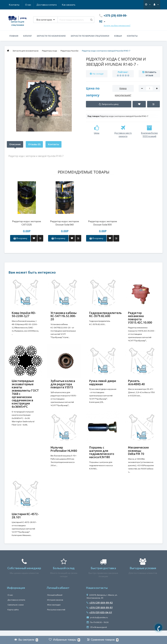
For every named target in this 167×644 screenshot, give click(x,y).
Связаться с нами (16, 610)
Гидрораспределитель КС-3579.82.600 (105, 314)
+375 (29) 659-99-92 (100, 608)
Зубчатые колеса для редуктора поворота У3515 (63, 385)
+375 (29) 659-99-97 (100, 613)
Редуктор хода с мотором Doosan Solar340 (65, 223)
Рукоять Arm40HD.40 (136, 384)
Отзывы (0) (34, 144)
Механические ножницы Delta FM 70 (138, 453)
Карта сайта (13, 615)
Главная (14, 36)
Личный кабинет (55, 600)
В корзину (20, 238)
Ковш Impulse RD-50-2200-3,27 (24, 314)
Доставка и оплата (31, 5)
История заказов (55, 605)
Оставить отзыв (151, 74)
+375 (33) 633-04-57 (99, 618)
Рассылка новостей (56, 615)
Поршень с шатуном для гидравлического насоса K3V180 (102, 455)
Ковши (118, 36)
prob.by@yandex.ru (97, 623)
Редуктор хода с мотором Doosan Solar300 (103, 223)
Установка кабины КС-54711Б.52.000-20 (64, 316)
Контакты (71, 5)
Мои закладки (54, 610)
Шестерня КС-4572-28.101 (25, 520)
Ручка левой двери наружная (103, 384)
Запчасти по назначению (51, 36)
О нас (12, 5)
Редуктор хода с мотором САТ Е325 (27, 223)
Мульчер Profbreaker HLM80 (64, 452)
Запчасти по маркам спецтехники (90, 36)
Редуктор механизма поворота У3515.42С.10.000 (140, 318)
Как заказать (53, 5)
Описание (15, 144)
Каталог (27, 36)
